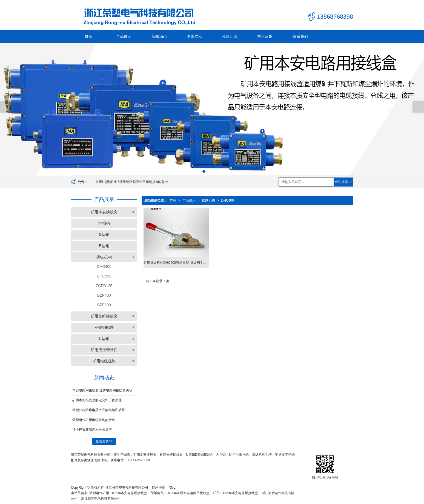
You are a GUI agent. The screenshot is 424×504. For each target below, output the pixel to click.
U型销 (104, 339)
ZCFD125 (104, 286)
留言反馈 (265, 36)
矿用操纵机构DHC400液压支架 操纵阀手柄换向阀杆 (176, 263)
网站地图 (159, 488)
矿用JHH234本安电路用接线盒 (235, 493)
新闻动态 (159, 36)
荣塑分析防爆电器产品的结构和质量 (99, 410)
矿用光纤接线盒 (104, 316)
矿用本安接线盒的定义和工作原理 (97, 400)
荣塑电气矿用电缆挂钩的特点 (94, 420)
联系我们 (300, 36)
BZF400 (104, 295)
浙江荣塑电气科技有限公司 (101, 499)
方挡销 (104, 223)
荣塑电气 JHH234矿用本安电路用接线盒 (180, 493)
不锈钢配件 (104, 327)
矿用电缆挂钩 (104, 361)
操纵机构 (208, 201)
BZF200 (104, 305)
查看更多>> (104, 441)
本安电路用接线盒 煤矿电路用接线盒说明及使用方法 (105, 390)
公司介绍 (230, 36)
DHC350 (104, 276)
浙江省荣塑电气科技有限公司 (127, 488)
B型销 (104, 246)
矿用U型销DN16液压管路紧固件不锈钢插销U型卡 (132, 182)
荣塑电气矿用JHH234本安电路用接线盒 (118, 493)
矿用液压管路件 (104, 350)
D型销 (104, 234)
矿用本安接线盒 (104, 212)
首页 (88, 36)
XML (172, 488)
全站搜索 (341, 182)
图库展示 (194, 36)
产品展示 (124, 36)
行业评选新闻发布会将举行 (92, 430)
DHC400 (228, 201)
